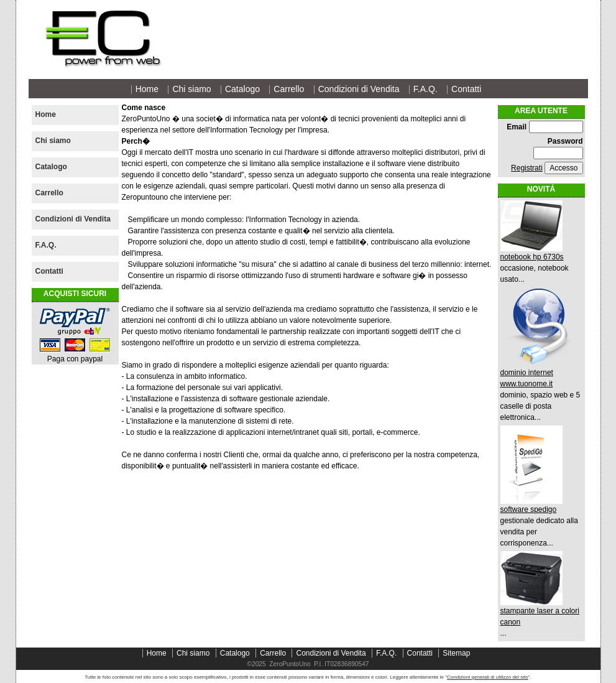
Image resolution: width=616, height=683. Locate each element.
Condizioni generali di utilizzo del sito (488, 677)
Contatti (466, 89)
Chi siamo (191, 89)
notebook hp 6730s (532, 257)
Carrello (289, 89)
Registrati (527, 168)
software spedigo (529, 509)
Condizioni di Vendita (359, 89)
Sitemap (456, 653)
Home (147, 89)
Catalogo (242, 89)
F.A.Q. (425, 89)
